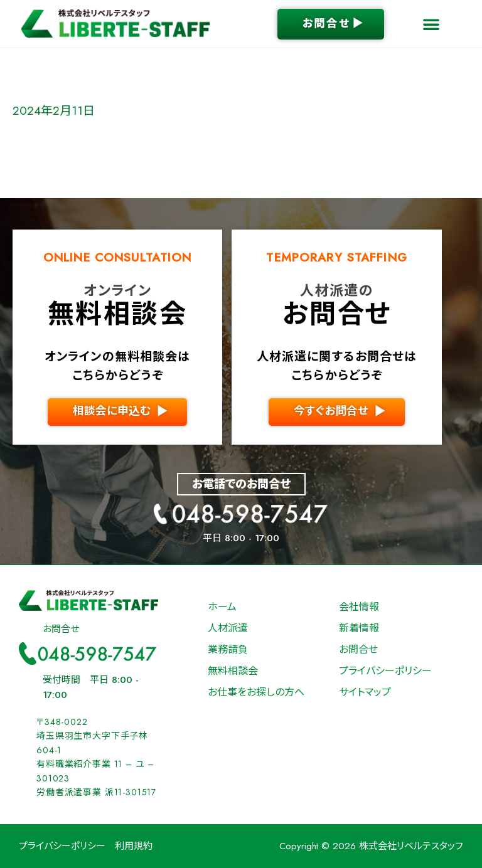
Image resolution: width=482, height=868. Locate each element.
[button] (431, 24)
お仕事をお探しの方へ (256, 692)
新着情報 (359, 628)
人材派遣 (228, 628)
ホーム (222, 607)
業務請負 (228, 649)
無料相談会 (233, 671)
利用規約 (134, 846)
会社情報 (359, 607)
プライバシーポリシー (385, 671)
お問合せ (358, 649)
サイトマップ (365, 692)
